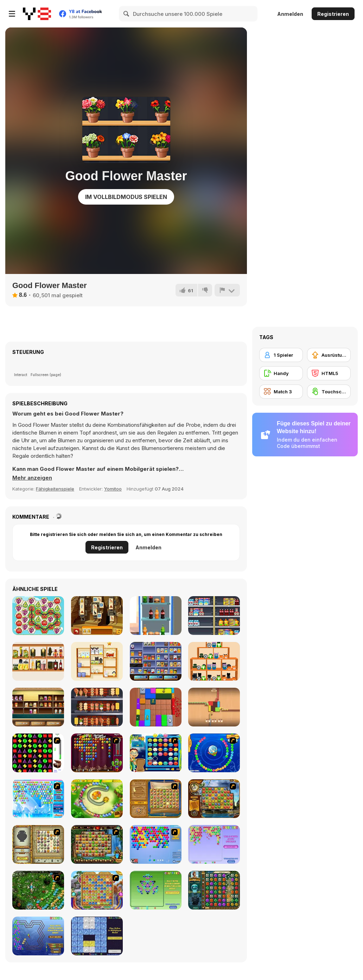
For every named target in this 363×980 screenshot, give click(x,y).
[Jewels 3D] (38, 753)
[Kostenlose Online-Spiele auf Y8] (37, 14)
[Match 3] (281, 392)
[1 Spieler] (281, 355)
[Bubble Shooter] (156, 844)
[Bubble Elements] (38, 799)
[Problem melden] (227, 290)
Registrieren (333, 14)
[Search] (127, 14)
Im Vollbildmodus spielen (126, 197)
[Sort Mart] (214, 616)
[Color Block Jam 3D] (156, 707)
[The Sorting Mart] (38, 707)
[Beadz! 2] (38, 936)
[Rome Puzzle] (97, 844)
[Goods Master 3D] (97, 661)
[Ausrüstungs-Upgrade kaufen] (329, 355)
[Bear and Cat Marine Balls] (214, 753)
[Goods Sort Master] (38, 661)
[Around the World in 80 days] (214, 799)
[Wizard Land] (97, 890)
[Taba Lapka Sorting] (214, 661)
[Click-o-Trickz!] (97, 936)
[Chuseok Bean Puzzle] (156, 753)
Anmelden (290, 14)
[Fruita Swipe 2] (38, 616)
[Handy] (281, 373)
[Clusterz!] (156, 890)
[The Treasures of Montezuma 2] (214, 890)
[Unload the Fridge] (156, 616)
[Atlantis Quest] (38, 844)
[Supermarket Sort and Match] (156, 661)
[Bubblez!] (214, 844)
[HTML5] (329, 373)
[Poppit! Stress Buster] (97, 753)
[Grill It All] (97, 707)
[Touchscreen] (329, 392)
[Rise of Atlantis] (156, 799)
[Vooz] (38, 890)
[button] (32, 478)
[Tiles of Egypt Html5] (97, 616)
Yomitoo (113, 489)
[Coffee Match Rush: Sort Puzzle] (214, 707)
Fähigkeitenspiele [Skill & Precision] (55, 489)
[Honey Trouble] (97, 799)
